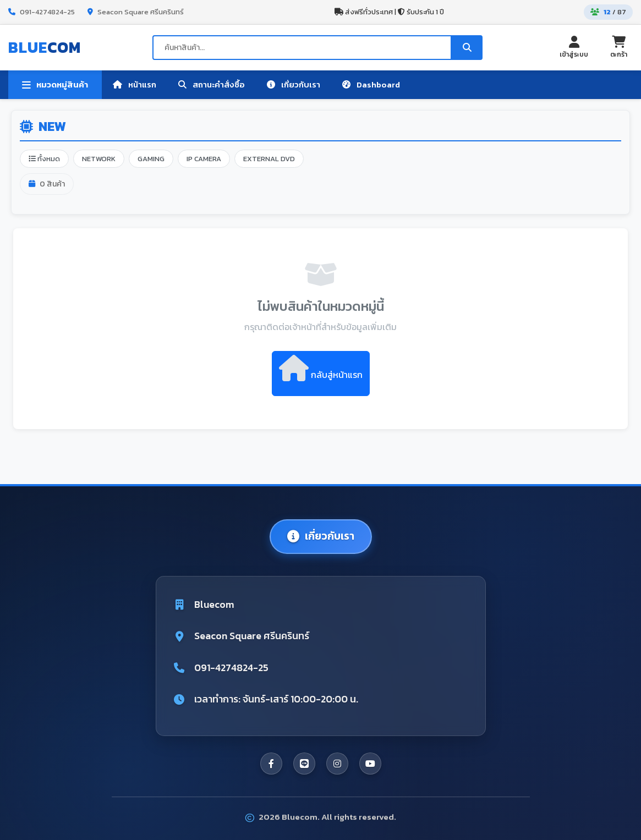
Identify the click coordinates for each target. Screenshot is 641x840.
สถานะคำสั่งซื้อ (212, 84)
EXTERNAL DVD (269, 159)
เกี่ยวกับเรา (294, 84)
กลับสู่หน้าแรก (321, 368)
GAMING (151, 159)
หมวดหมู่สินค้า (55, 85)
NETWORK (99, 159)
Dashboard (371, 84)
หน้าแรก (135, 84)
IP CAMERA (204, 159)
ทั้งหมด (44, 159)
